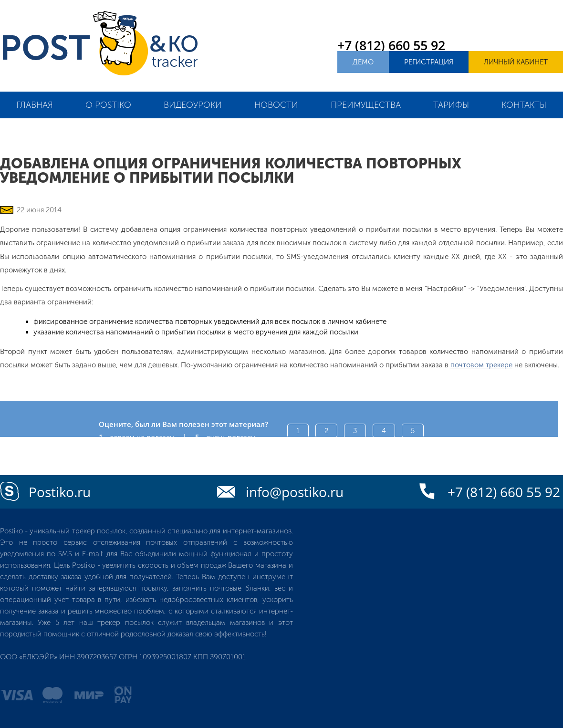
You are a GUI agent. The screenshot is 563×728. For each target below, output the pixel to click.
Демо (363, 62)
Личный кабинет (516, 62)
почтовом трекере (481, 365)
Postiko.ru (60, 492)
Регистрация (429, 62)
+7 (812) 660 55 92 (391, 45)
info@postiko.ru (295, 492)
